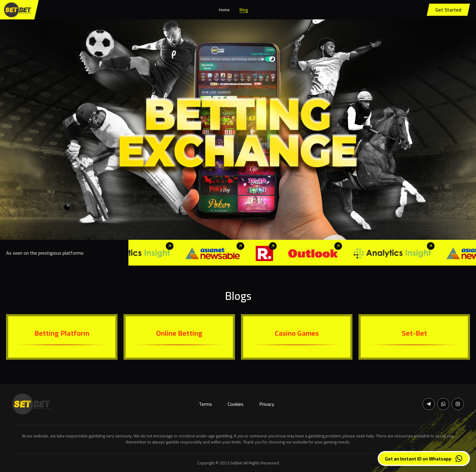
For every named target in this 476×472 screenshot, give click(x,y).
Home (224, 10)
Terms (205, 404)
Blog (244, 10)
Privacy (267, 404)
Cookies (236, 404)
